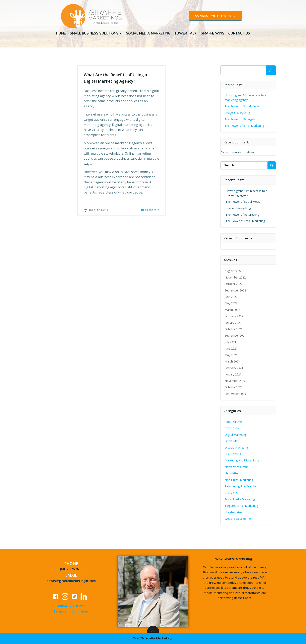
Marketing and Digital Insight (243, 460)
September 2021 (235, 335)
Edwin (91, 210)
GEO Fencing (233, 454)
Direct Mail (232, 441)
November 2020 (235, 381)
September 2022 (235, 290)
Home (61, 33)
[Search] (271, 70)
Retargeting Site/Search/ (240, 486)
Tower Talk (185, 33)
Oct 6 (105, 210)
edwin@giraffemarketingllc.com (71, 581)
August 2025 (233, 271)
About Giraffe (233, 422)
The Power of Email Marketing (245, 126)
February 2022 (234, 316)
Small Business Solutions (96, 33)
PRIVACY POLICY (71, 606)
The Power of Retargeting (241, 119)
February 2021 (234, 368)
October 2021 (234, 329)
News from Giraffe (237, 467)
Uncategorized (234, 512)
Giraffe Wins (212, 33)
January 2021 (233, 374)
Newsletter (232, 473)
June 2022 (231, 297)
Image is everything (237, 113)
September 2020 (235, 394)
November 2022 (235, 277)
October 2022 (234, 284)
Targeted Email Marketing (241, 506)
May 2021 (231, 355)
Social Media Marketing (148, 33)
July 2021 (230, 342)
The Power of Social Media (242, 106)
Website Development (239, 519)
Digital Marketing (236, 435)
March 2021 (232, 361)
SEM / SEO (232, 493)
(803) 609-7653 (71, 569)
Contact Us (239, 33)
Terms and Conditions (71, 611)
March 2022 (232, 310)
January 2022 (233, 323)
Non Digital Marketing (239, 480)
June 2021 (231, 348)
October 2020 (234, 387)
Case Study (232, 428)
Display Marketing (236, 448)
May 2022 (231, 303)
